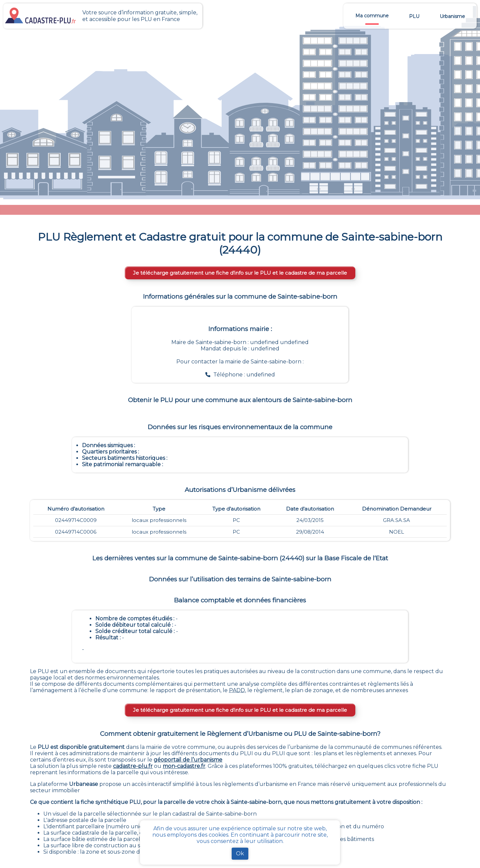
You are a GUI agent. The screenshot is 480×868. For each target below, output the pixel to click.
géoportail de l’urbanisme (188, 760)
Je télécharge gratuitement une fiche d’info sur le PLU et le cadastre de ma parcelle (240, 273)
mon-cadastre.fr (184, 766)
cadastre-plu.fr (133, 766)
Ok (240, 853)
